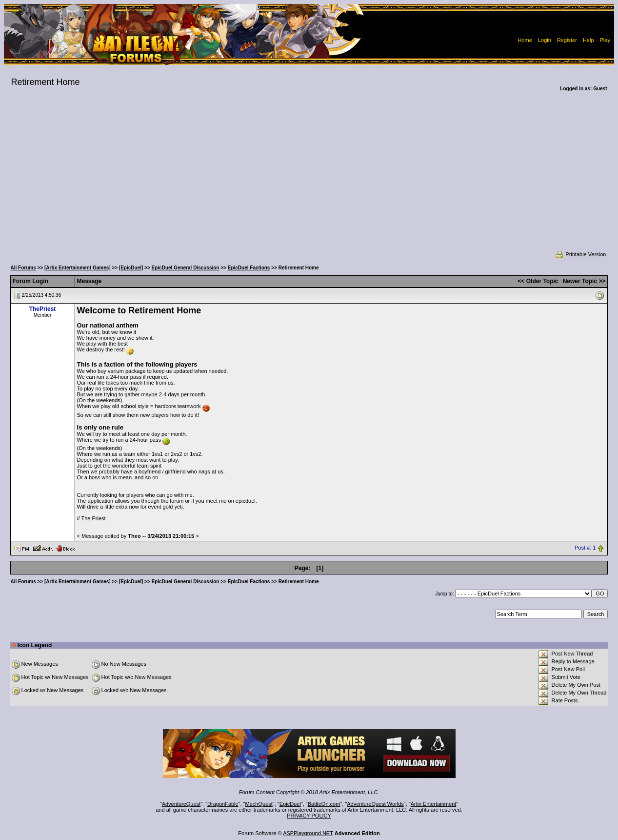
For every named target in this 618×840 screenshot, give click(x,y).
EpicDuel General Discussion (186, 268)
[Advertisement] (309, 178)
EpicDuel (290, 804)
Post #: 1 (585, 548)
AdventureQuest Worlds (375, 804)
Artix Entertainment (434, 804)
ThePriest (43, 309)
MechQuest (259, 804)
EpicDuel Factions (249, 268)
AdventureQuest (181, 804)
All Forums (23, 268)
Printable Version (580, 254)
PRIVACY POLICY (309, 816)
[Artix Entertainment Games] (78, 268)
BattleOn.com (324, 804)
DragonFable (223, 804)
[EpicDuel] (131, 268)
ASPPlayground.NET (308, 833)
